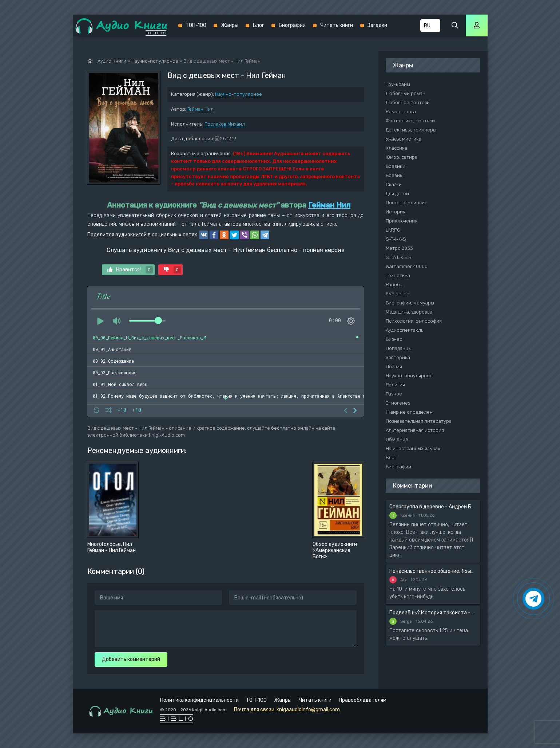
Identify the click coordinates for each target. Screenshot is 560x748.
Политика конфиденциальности (199, 700)
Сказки (394, 184)
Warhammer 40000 (407, 266)
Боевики (396, 166)
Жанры (230, 25)
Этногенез (398, 403)
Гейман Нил (200, 109)
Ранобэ (394, 285)
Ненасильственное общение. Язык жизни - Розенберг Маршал (433, 571)
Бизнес (394, 339)
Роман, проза (401, 112)
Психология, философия (414, 321)
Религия (395, 385)
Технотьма (398, 275)
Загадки (377, 25)
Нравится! (130, 270)
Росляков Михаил (225, 124)
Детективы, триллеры (411, 130)
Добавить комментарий (131, 659)
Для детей (397, 194)
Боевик (394, 175)
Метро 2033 (399, 248)
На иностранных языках (413, 448)
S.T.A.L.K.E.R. (399, 257)
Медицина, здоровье (409, 312)
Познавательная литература (419, 421)
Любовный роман (406, 93)
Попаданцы (399, 348)
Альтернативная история (415, 430)
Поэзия (394, 367)
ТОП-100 (196, 25)
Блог (259, 25)
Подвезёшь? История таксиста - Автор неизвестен (433, 613)
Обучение (397, 439)
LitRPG (393, 230)
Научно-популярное (239, 94)
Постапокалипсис (406, 203)
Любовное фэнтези (408, 103)
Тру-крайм (398, 84)
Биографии (292, 25)
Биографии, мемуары (410, 303)
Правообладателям (363, 700)
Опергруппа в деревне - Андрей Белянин (433, 507)
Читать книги (337, 25)
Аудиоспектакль (404, 330)
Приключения (402, 221)
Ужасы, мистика (404, 139)
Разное (394, 394)
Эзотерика (398, 357)
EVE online (398, 294)
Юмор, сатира (402, 157)
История (396, 212)
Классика (396, 148)
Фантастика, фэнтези (410, 121)
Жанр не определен (409, 412)
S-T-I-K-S (396, 239)
